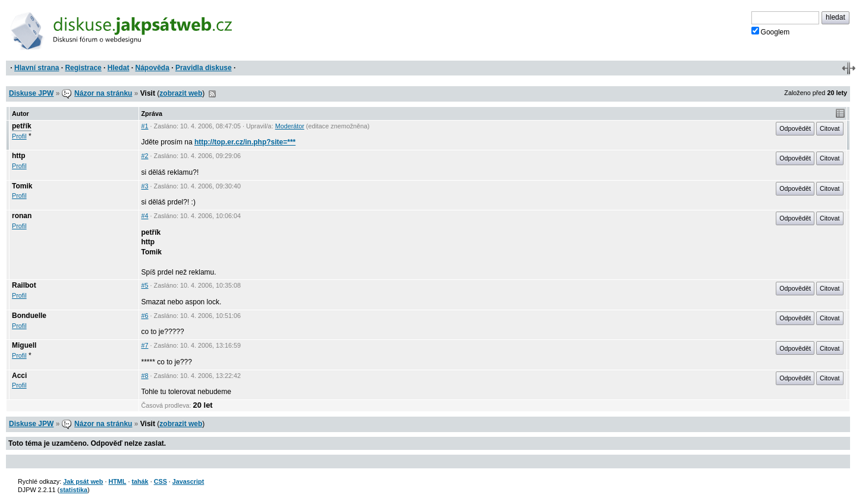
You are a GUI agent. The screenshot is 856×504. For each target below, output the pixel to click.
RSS (212, 94)
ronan (22, 216)
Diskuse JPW (31, 93)
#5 (145, 285)
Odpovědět (795, 128)
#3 (145, 186)
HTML (117, 481)
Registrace (83, 68)
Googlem (771, 31)
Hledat (119, 68)
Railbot (24, 285)
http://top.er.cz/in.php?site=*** (245, 142)
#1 (145, 126)
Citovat (830, 128)
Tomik (22, 186)
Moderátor (290, 126)
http (19, 156)
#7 (145, 345)
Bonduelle (29, 316)
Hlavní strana (37, 68)
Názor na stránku (103, 93)
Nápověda (152, 68)
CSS (160, 481)
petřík (22, 126)
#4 (145, 216)
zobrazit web (181, 93)
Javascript (188, 481)
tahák (140, 481)
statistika (73, 490)
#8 (145, 376)
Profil (19, 136)
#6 (145, 316)
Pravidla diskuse (204, 68)
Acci (19, 376)
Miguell (24, 345)
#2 (145, 156)
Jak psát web (83, 481)
